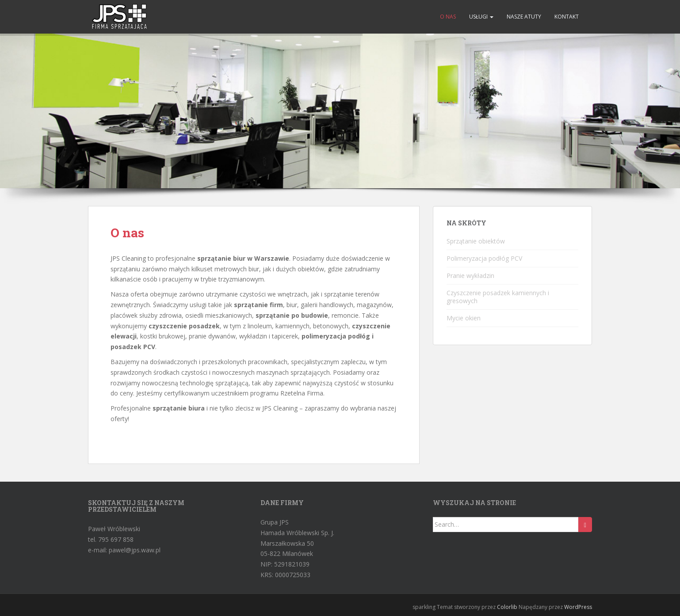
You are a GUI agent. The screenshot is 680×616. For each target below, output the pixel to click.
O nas (448, 17)
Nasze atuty (524, 17)
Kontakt (567, 17)
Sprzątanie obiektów (476, 241)
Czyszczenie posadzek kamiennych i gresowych (498, 297)
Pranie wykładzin (470, 276)
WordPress (578, 607)
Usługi (481, 17)
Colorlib (507, 607)
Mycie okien (464, 318)
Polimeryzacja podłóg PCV (484, 258)
